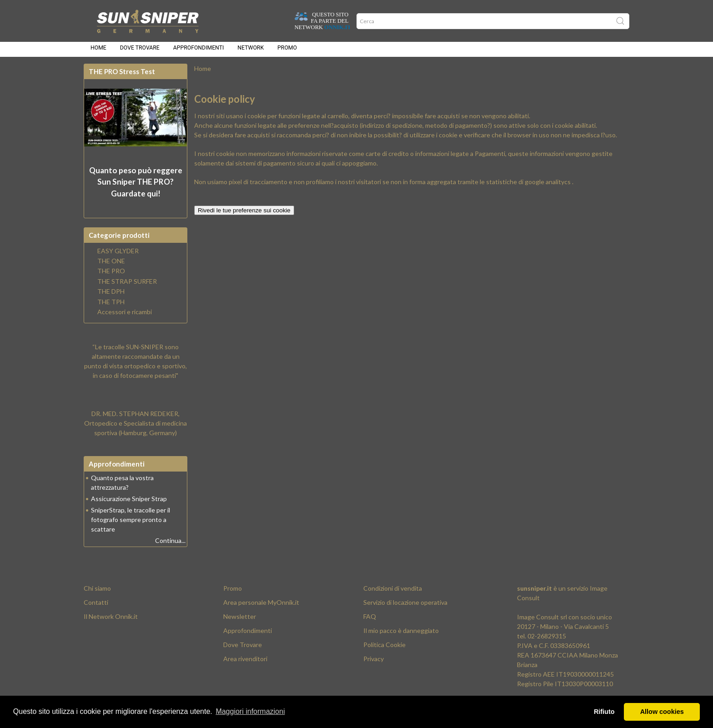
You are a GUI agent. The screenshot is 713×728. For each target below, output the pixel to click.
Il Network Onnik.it (111, 622)
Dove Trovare (243, 650)
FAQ (370, 622)
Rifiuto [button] (604, 712)
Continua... (170, 546)
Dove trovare (140, 51)
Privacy (374, 664)
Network (251, 51)
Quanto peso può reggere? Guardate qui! (136, 187)
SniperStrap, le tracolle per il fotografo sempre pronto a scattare (131, 525)
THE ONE (111, 266)
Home (98, 51)
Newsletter (240, 622)
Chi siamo (97, 594)
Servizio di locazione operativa (405, 608)
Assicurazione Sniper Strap (129, 504)
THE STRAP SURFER (127, 287)
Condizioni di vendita (393, 594)
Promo (287, 51)
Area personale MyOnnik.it (261, 608)
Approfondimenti (199, 51)
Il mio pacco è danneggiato (401, 636)
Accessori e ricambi (125, 317)
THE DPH (111, 297)
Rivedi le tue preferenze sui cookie (244, 216)
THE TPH (111, 307)
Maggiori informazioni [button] (250, 711)
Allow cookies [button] (662, 712)
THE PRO (111, 276)
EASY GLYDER (118, 256)
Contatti (96, 608)
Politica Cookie (384, 650)
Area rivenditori (245, 664)
